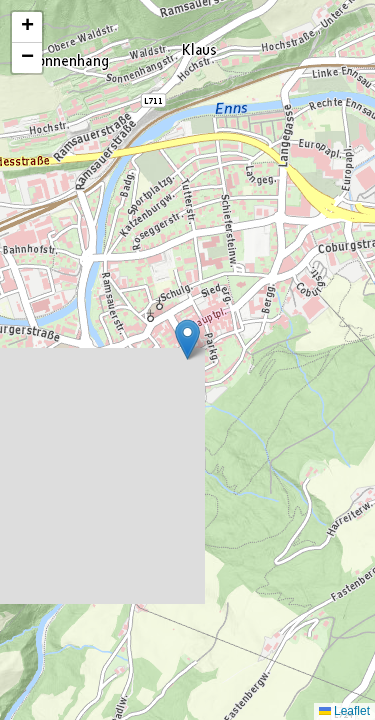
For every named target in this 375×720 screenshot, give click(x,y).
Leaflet (344, 711)
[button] (187, 339)
